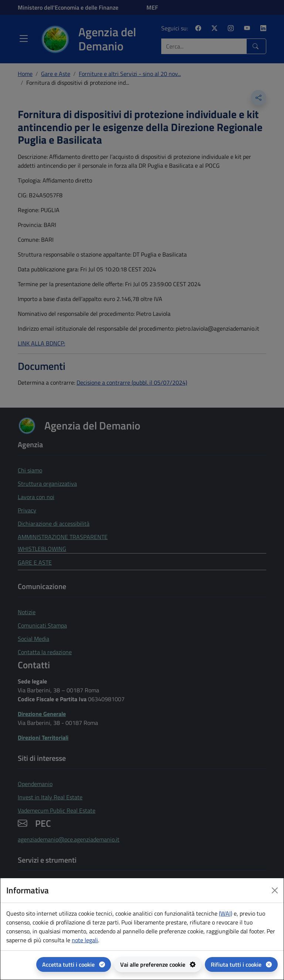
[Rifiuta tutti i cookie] (241, 964)
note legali (85, 940)
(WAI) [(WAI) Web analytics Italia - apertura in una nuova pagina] (226, 913)
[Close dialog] (275, 890)
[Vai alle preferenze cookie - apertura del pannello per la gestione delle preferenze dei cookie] (158, 964)
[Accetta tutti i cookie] (74, 964)
